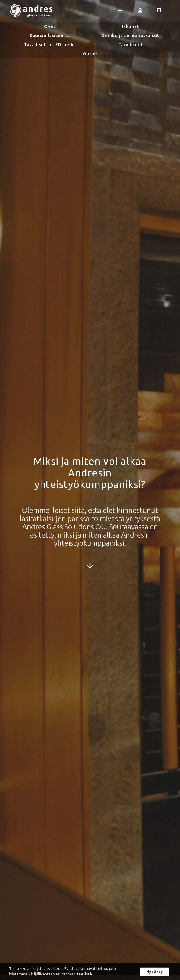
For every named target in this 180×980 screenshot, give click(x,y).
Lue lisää (85, 974)
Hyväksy (155, 972)
